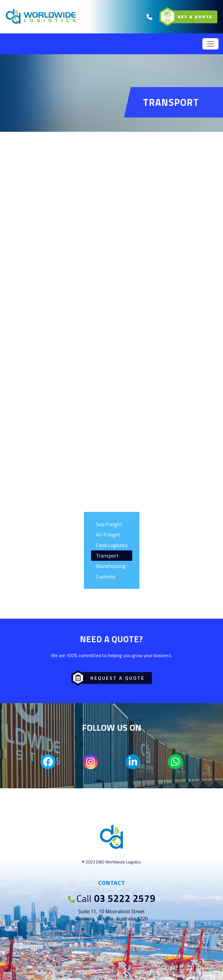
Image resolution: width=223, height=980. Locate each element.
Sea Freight (109, 524)
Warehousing (111, 566)
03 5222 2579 (112, 898)
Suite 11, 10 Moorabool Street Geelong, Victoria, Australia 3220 (112, 915)
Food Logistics (112, 545)
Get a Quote (190, 17)
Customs (106, 576)
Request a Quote (110, 678)
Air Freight (108, 535)
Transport (107, 556)
